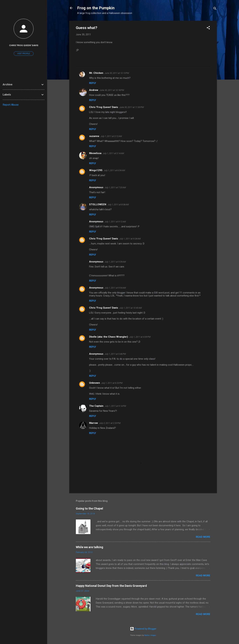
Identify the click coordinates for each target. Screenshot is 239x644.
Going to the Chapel (89, 508)
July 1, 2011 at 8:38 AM (118, 205)
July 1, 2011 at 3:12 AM (111, 136)
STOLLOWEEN (98, 204)
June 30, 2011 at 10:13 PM (117, 73)
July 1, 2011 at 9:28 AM (130, 239)
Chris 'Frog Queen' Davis (104, 107)
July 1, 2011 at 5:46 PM (115, 354)
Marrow (94, 423)
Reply (93, 83)
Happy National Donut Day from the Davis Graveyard (111, 586)
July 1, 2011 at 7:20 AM (115, 187)
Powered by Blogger (143, 629)
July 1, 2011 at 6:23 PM (112, 383)
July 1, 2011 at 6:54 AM (114, 170)
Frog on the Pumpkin (96, 8)
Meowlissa (95, 153)
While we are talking (90, 547)
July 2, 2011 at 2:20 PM (110, 423)
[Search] (215, 9)
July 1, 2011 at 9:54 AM (115, 288)
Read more (203, 537)
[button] (208, 28)
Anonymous (96, 288)
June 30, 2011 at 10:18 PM (112, 90)
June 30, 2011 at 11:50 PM (132, 107)
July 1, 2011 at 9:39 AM (115, 262)
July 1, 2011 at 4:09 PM (140, 337)
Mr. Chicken (96, 73)
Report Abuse (11, 105)
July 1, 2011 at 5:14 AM (113, 153)
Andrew (94, 90)
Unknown (95, 383)
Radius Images (150, 635)
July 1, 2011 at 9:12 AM (115, 222)
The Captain (96, 406)
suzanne (94, 136)
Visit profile (24, 54)
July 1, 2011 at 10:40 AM (131, 308)
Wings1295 (96, 170)
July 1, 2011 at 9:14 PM (115, 406)
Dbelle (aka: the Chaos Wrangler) (109, 337)
